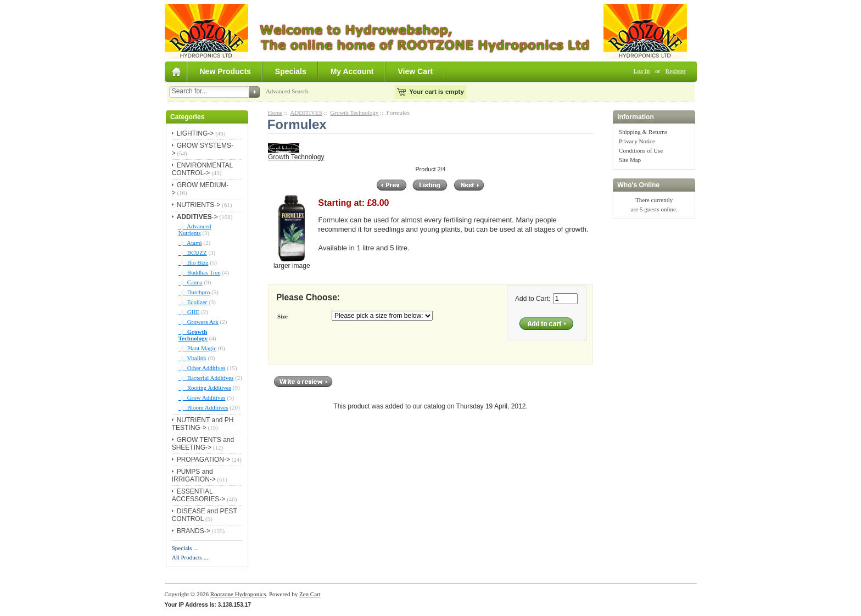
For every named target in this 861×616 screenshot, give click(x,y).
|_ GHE (189, 312)
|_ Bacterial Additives (206, 378)
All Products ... (190, 557)
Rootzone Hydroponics (238, 594)
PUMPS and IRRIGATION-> (194, 475)
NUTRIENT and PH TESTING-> (203, 424)
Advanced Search (287, 91)
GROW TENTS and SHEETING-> (203, 444)
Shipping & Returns (643, 132)
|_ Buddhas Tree (200, 272)
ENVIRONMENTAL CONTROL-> (202, 169)
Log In (642, 71)
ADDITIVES (306, 113)
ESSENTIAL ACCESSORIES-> (199, 495)
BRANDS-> (194, 531)
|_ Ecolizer (193, 302)
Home (275, 113)
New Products (225, 71)
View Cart (416, 71)
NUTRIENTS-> (199, 205)
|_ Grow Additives (202, 397)
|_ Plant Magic (197, 348)
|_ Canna (191, 282)
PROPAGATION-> (203, 460)
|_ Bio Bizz (194, 262)
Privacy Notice (637, 141)
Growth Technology (354, 113)
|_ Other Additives (202, 368)
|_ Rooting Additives (205, 388)
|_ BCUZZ (193, 253)
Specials (291, 71)
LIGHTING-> (195, 133)
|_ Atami (190, 243)
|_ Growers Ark (199, 322)
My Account (352, 71)
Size (283, 316)
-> (197, 217)
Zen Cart (310, 594)
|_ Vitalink (192, 358)
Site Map (630, 160)
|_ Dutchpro (194, 292)
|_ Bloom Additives (203, 407)
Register (676, 71)
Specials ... (185, 548)
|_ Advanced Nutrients (195, 229)
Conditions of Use (641, 150)
